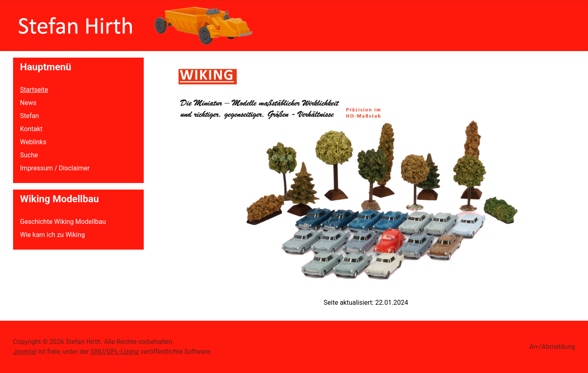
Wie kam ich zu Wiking (52, 235)
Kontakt (31, 129)
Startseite (34, 90)
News (28, 103)
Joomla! (25, 352)
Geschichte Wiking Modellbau (63, 222)
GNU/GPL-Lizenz (115, 352)
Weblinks (33, 142)
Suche (29, 155)
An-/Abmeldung (552, 347)
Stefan (29, 116)
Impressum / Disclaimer (55, 168)
